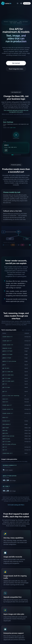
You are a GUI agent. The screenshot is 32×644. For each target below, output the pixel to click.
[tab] (12, 155)
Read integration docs (16, 69)
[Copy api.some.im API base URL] (6, 150)
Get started (27, 3)
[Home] (6, 3)
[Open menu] (18, 3)
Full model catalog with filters (16, 345)
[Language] (21, 3)
